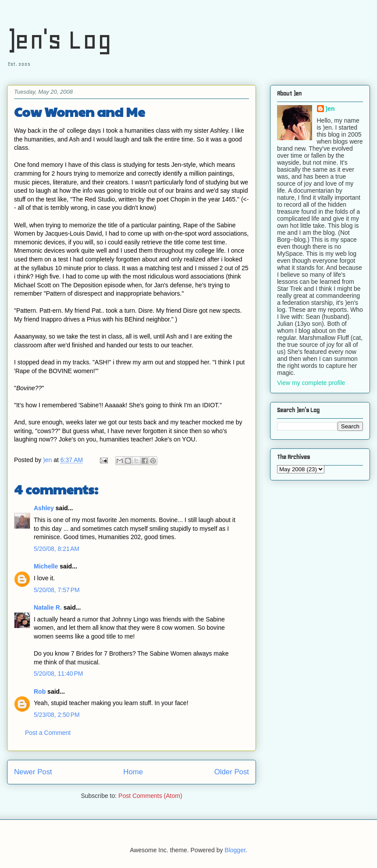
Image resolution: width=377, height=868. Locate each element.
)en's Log (59, 40)
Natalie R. (48, 607)
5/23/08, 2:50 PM (57, 715)
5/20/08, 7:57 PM (57, 590)
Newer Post (33, 772)
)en (330, 109)
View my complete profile (311, 383)
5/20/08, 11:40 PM (58, 674)
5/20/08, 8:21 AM (57, 549)
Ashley (44, 508)
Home (133, 772)
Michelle (46, 566)
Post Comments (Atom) (150, 796)
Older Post (232, 772)
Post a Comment (48, 733)
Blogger (235, 850)
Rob (40, 692)
